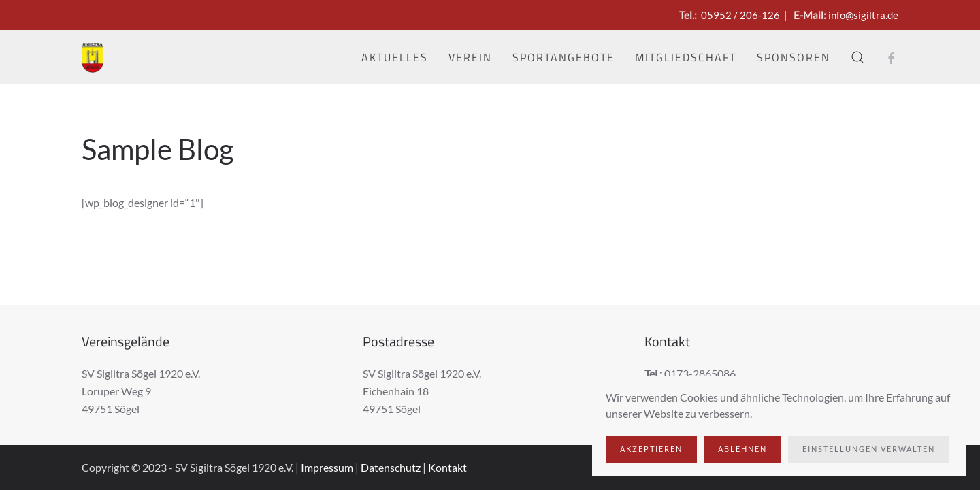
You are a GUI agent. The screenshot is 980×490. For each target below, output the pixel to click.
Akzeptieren (651, 449)
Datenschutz (391, 467)
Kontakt (447, 467)
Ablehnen (742, 449)
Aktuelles (395, 57)
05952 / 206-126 (740, 15)
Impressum (327, 467)
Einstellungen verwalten (869, 449)
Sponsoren (794, 57)
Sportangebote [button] (563, 57)
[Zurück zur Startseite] (93, 57)
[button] (857, 57)
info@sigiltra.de (863, 15)
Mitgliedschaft (686, 57)
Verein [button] (470, 57)
